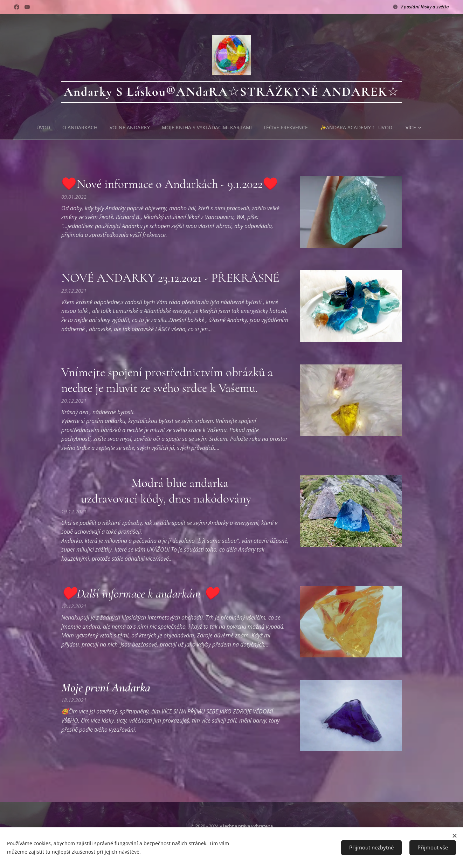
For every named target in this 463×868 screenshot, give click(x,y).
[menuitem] (43, 128)
